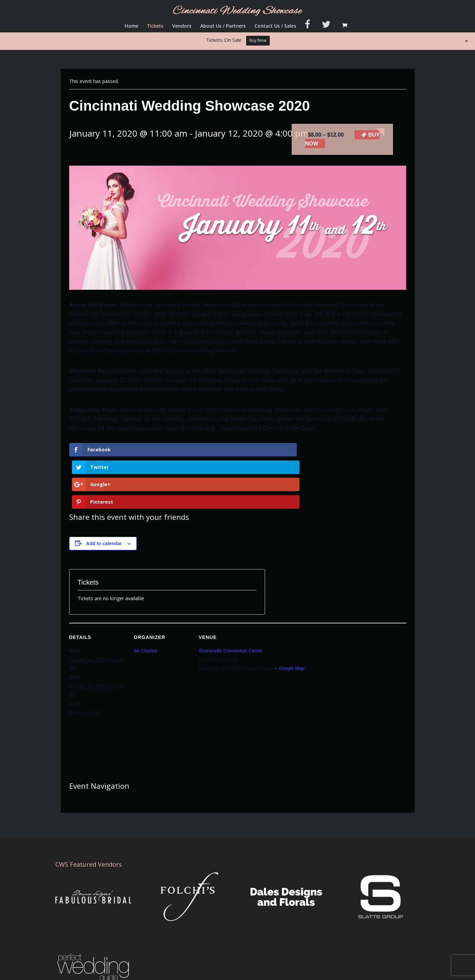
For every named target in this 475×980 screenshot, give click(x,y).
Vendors (182, 26)
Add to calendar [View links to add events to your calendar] (104, 491)
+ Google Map (289, 616)
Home (131, 26)
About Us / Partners (223, 26)
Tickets (155, 26)
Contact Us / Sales (275, 26)
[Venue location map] (282, 673)
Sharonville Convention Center (231, 599)
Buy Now (258, 40)
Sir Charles (146, 599)
